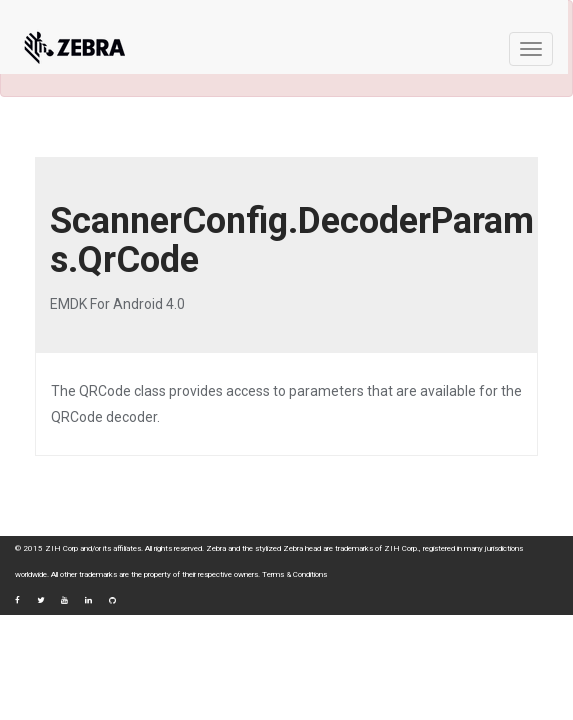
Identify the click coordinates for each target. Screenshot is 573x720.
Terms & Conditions (294, 574)
